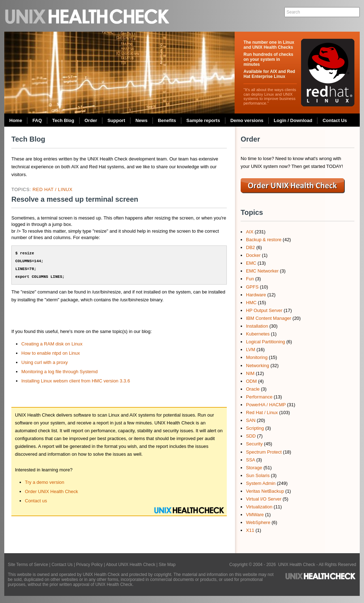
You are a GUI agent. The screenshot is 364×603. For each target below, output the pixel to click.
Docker (253, 255)
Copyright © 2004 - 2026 (254, 565)
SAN (251, 420)
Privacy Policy (89, 565)
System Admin (261, 483)
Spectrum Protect (264, 452)
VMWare (255, 515)
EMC (251, 263)
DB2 (250, 247)
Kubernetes (258, 334)
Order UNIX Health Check (52, 491)
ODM (251, 381)
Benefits (167, 120)
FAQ (37, 120)
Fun (250, 279)
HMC (251, 303)
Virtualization (259, 507)
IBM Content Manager (269, 318)
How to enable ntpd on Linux (51, 353)
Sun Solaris (258, 475)
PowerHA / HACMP (266, 405)
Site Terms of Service (28, 565)
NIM (250, 373)
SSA (250, 460)
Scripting (255, 428)
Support (116, 120)
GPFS (252, 287)
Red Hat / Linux (52, 189)
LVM (251, 350)
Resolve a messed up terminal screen (75, 199)
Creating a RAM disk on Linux (52, 344)
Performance (259, 397)
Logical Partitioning (266, 342)
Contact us (36, 501)
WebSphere (258, 522)
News (141, 120)
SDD (251, 436)
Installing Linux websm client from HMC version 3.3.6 (76, 381)
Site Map (167, 565)
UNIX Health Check (88, 16)
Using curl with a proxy (45, 362)
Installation (257, 326)
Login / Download (293, 120)
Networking (258, 366)
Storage (254, 468)
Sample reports (203, 120)
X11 (250, 530)
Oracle (253, 389)
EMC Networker (262, 271)
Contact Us (335, 120)
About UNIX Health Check (131, 565)
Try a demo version (45, 482)
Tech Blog (63, 120)
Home (16, 120)
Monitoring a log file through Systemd (60, 372)
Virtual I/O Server (264, 499)
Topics (252, 212)
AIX (250, 232)
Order (91, 120)
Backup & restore (264, 240)
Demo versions (247, 120)
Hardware (256, 295)
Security (254, 444)
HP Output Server (264, 310)
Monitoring (257, 357)
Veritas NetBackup (265, 491)
